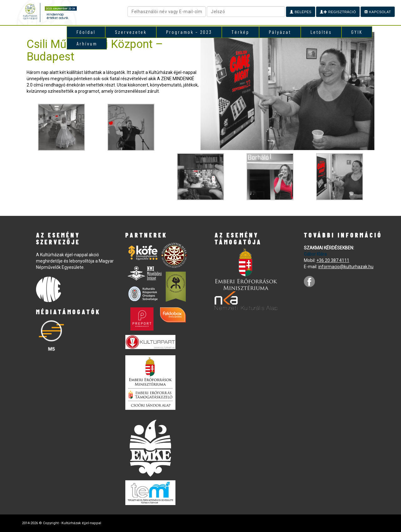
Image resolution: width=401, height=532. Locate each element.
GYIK (357, 32)
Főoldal (86, 32)
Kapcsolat (378, 12)
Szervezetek (131, 32)
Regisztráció (338, 12)
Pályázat (280, 32)
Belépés (301, 12)
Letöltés (321, 32)
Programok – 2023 (189, 32)
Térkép (240, 32)
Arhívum (87, 43)
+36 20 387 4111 (333, 260)
